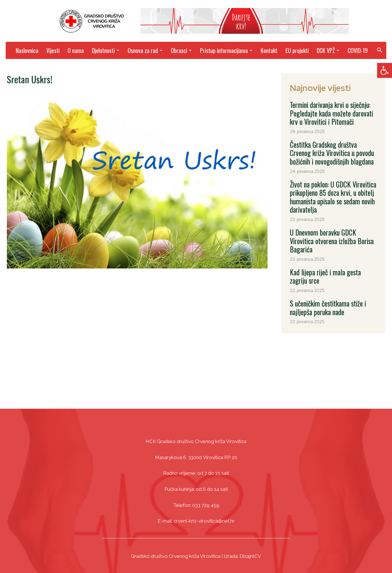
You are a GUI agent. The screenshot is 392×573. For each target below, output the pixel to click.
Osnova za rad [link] (145, 50)
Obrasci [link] (181, 50)
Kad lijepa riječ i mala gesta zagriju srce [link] (333, 244)
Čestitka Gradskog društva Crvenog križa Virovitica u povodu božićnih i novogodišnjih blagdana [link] (334, 146)
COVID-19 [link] (358, 50)
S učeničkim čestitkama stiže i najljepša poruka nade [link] (332, 268)
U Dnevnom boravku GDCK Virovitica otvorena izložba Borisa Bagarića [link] (328, 219)
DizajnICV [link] (250, 556)
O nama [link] (76, 50)
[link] (385, 70)
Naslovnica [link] (27, 50)
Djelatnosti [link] (106, 50)
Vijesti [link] (53, 50)
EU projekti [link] (297, 50)
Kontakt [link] (269, 50)
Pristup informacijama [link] (226, 50)
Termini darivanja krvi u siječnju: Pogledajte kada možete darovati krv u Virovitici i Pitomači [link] (331, 111)
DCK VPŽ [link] (328, 50)
